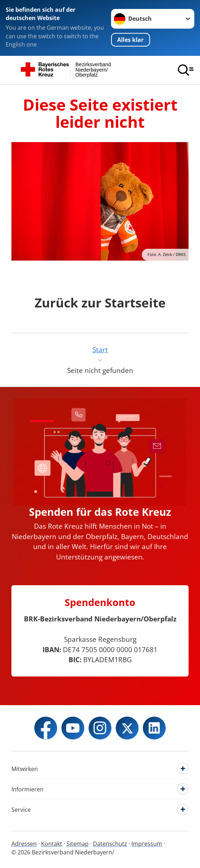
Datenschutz (110, 844)
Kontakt (52, 844)
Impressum (147, 844)
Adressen (24, 844)
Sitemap (77, 844)
